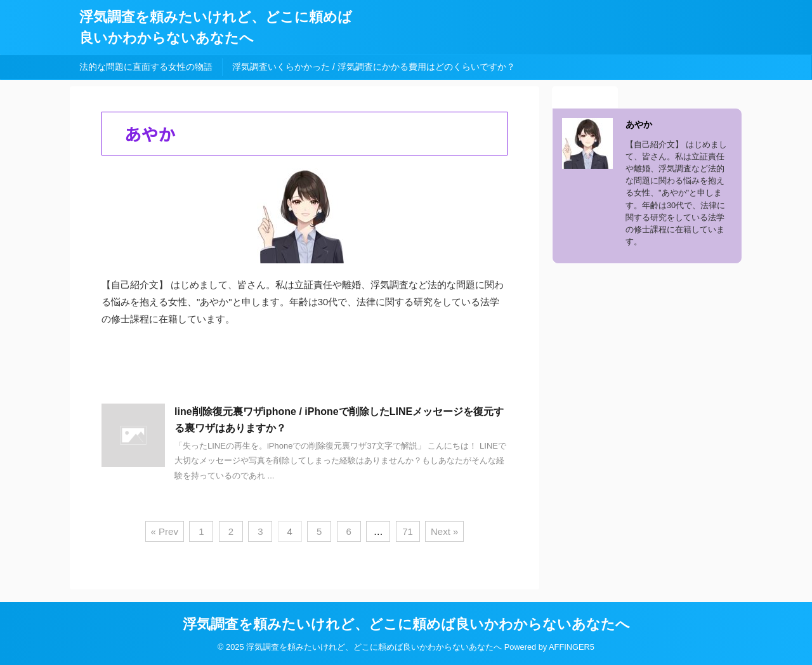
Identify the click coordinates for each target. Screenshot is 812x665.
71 (408, 531)
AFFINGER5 (572, 647)
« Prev (165, 531)
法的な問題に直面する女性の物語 (146, 67)
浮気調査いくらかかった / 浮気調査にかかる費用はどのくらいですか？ (374, 67)
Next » (444, 531)
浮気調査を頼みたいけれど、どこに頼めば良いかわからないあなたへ (406, 624)
